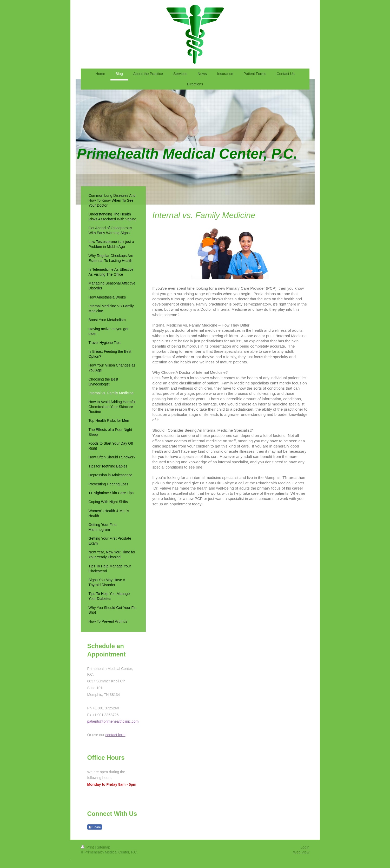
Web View (301, 852)
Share (95, 827)
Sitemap (104, 847)
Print (88, 847)
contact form (115, 735)
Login (305, 847)
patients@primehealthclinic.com (113, 721)
